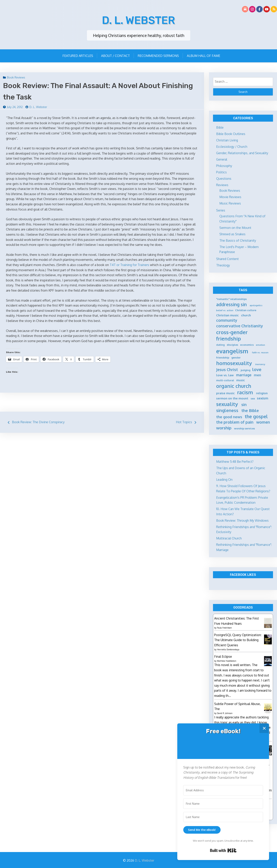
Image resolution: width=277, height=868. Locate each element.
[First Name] (223, 804)
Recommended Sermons (158, 55)
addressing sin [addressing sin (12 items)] (231, 304)
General (222, 159)
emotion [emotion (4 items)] (260, 345)
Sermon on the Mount (235, 227)
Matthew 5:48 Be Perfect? (235, 461)
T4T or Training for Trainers (129, 264)
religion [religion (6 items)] (262, 393)
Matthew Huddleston (227, 660)
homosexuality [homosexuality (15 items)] (234, 363)
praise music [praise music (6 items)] (225, 393)
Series (221, 210)
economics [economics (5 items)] (247, 344)
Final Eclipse (223, 656)
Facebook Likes (243, 574)
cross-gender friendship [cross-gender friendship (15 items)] (232, 335)
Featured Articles (78, 55)
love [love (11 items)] (257, 369)
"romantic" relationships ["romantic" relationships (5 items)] (231, 299)
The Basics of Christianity (238, 240)
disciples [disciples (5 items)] (232, 344)
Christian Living (227, 140)
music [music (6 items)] (241, 380)
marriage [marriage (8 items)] (244, 374)
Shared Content (227, 258)
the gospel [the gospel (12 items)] (256, 416)
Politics (221, 172)
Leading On (224, 479)
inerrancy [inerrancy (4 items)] (260, 364)
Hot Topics (184, 422)
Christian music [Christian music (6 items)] (227, 315)
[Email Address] (223, 790)
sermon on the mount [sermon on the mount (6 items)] (232, 398)
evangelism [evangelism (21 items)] (232, 351)
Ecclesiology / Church (232, 146)
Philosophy (224, 165)
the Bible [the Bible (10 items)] (250, 410)
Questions (224, 178)
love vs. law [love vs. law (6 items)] (225, 375)
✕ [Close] (264, 728)
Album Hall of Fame (204, 55)
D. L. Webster (138, 20)
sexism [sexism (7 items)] (263, 398)
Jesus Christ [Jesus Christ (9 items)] (227, 369)
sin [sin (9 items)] (244, 404)
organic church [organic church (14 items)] (234, 386)
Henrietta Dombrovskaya (228, 649)
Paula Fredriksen (224, 627)
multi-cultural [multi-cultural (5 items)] (225, 380)
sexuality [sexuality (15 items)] (227, 404)
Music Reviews (230, 203)
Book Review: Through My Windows (242, 520)
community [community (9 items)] (227, 320)
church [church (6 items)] (246, 315)
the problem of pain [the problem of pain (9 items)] (235, 422)
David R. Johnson (225, 712)
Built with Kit (223, 850)
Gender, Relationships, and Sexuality (242, 153)
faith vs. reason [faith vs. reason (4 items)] (260, 352)
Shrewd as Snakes (232, 234)
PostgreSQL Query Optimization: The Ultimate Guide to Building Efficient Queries (238, 639)
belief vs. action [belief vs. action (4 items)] (225, 310)
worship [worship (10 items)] (224, 427)
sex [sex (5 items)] (253, 398)
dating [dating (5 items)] (220, 344)
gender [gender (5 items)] (236, 357)
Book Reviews (16, 77)
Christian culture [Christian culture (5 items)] (246, 310)
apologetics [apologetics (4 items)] (256, 305)
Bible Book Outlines (231, 133)
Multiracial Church (229, 538)
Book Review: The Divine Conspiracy (38, 422)
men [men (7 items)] (257, 375)
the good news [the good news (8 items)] (229, 416)
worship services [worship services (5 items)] (244, 428)
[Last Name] (223, 817)
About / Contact (115, 55)
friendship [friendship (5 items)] (223, 357)
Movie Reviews (230, 197)
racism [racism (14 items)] (245, 392)
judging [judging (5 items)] (245, 370)
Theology (223, 265)
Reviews (222, 185)
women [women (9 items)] (263, 422)
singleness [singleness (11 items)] (227, 410)
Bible (220, 127)
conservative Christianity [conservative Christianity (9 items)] (240, 325)
